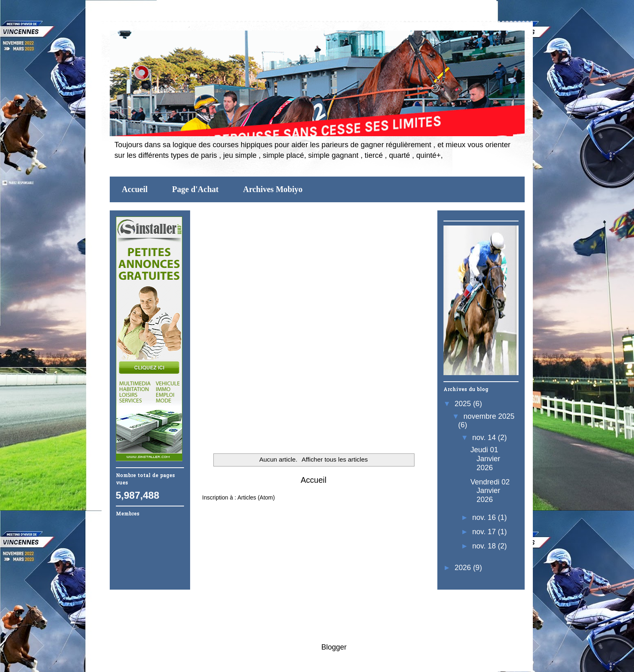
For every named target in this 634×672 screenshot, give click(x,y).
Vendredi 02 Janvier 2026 (490, 491)
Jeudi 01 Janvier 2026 (485, 459)
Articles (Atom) (256, 497)
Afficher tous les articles (335, 459)
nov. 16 (485, 517)
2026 (464, 568)
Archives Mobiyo (273, 189)
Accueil (135, 189)
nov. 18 (485, 546)
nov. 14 (485, 438)
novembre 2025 (489, 416)
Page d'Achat (195, 189)
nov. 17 (485, 532)
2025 (464, 404)
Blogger (334, 647)
